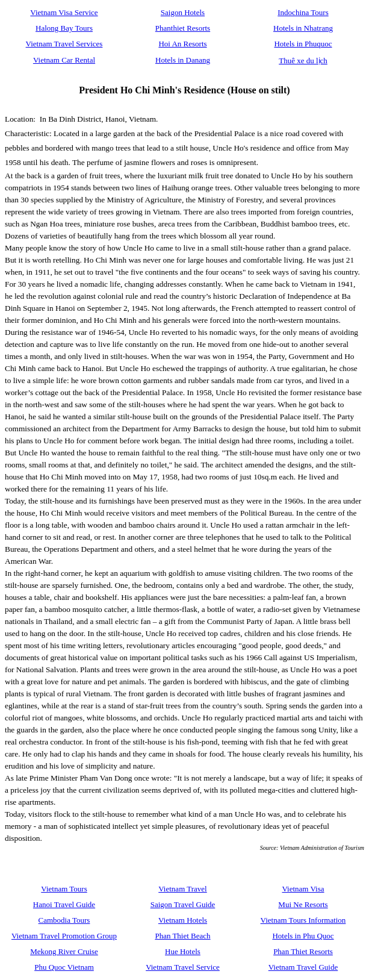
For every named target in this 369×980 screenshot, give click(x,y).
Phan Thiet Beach (182, 936)
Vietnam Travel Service (183, 967)
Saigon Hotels (183, 12)
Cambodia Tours (64, 920)
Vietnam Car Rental (64, 60)
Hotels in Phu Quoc (303, 936)
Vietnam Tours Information (303, 920)
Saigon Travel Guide (183, 904)
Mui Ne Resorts (303, 904)
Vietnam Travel (182, 889)
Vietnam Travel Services (64, 44)
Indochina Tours (303, 12)
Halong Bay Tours (64, 28)
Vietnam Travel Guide (303, 967)
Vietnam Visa (303, 889)
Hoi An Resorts (182, 44)
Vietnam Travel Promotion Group (64, 936)
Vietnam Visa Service (64, 12)
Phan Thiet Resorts (303, 951)
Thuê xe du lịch (303, 61)
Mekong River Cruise (64, 951)
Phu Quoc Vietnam (64, 967)
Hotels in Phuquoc (303, 44)
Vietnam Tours (64, 889)
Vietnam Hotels (183, 920)
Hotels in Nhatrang (303, 28)
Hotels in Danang (183, 60)
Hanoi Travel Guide (64, 904)
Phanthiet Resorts (183, 28)
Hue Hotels (183, 951)
